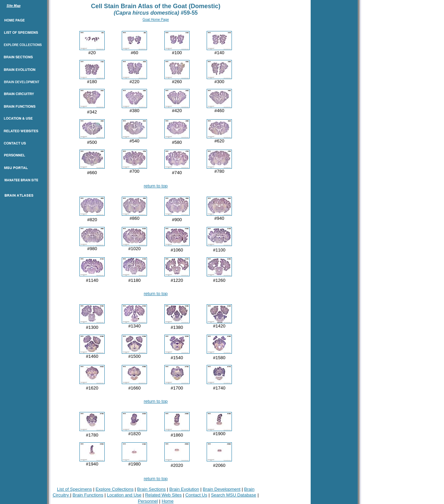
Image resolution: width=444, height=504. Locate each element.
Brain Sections (151, 489)
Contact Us (196, 495)
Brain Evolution (184, 489)
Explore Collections (114, 489)
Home (168, 501)
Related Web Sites (163, 495)
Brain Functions (88, 495)
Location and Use (124, 495)
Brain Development (222, 489)
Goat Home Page (156, 20)
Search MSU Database (233, 495)
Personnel (148, 501)
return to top (156, 186)
